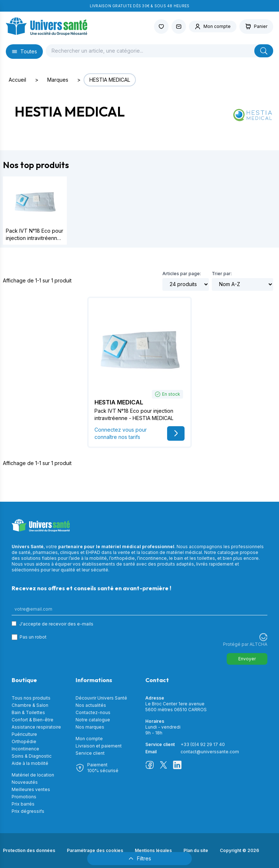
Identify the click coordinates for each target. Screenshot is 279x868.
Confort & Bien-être (33, 720)
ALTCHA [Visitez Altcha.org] (258, 644)
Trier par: (222, 274)
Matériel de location (33, 775)
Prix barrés (23, 804)
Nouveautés (25, 782)
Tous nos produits (31, 698)
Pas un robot (33, 637)
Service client (90, 753)
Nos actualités (91, 705)
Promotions (24, 797)
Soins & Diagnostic (32, 756)
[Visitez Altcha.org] (263, 637)
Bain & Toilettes (28, 712)
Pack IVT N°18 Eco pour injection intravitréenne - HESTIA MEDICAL (35, 238)
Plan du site (196, 850)
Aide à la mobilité (30, 763)
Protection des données (29, 850)
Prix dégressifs (28, 811)
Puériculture (24, 734)
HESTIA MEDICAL (110, 80)
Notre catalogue (93, 720)
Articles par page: (182, 274)
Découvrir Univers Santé (101, 698)
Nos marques (90, 727)
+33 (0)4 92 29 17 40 (203, 744)
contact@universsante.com (210, 752)
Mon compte (89, 739)
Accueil (17, 80)
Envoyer (247, 659)
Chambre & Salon (30, 705)
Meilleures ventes (31, 789)
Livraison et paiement (99, 746)
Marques (58, 80)
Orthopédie (24, 741)
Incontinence (25, 749)
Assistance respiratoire (36, 727)
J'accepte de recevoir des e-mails (56, 624)
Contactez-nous (93, 712)
